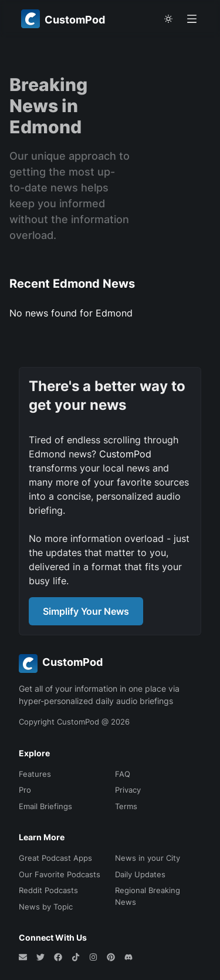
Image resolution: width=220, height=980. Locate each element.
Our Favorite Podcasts (60, 874)
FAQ (123, 774)
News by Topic (46, 907)
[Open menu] (192, 19)
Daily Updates (140, 874)
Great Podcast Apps (55, 858)
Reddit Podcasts (48, 890)
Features (35, 774)
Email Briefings (45, 806)
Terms (126, 806)
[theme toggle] (168, 19)
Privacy (128, 790)
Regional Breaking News (148, 896)
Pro (25, 790)
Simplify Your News (86, 611)
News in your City (148, 858)
